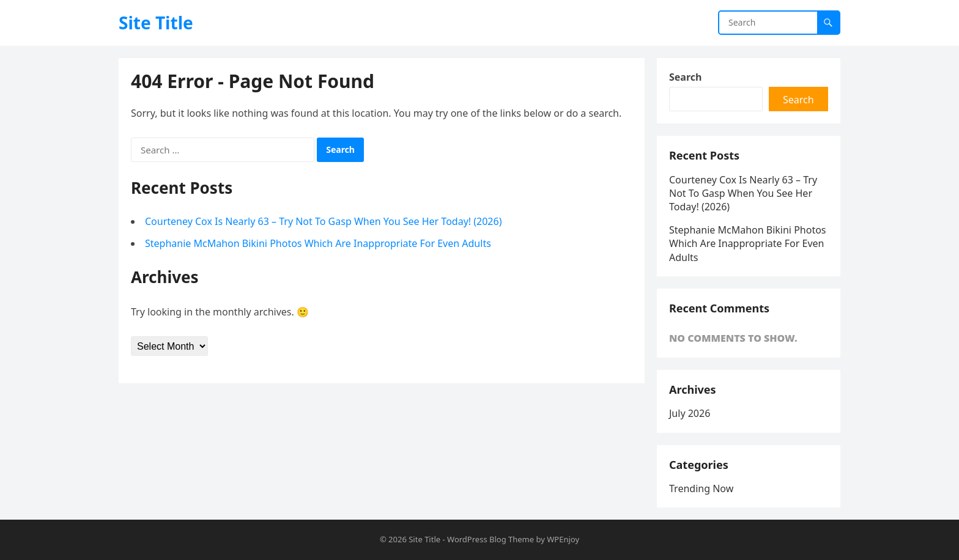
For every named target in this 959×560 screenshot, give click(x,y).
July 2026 (690, 413)
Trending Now (701, 488)
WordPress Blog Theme (491, 539)
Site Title (156, 23)
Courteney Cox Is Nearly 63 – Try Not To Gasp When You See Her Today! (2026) (323, 221)
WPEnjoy (563, 539)
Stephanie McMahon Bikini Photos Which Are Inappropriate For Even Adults (318, 243)
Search (685, 77)
